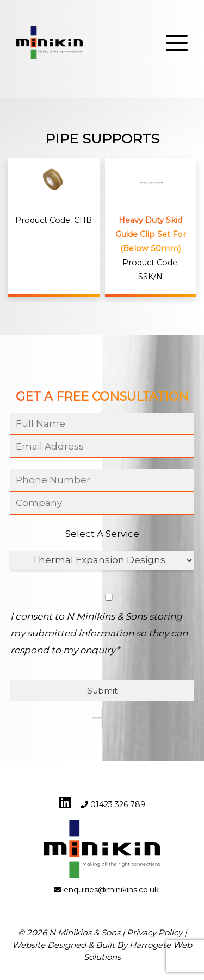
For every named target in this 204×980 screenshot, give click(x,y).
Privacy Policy (154, 932)
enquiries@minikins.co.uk (111, 890)
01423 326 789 (118, 804)
